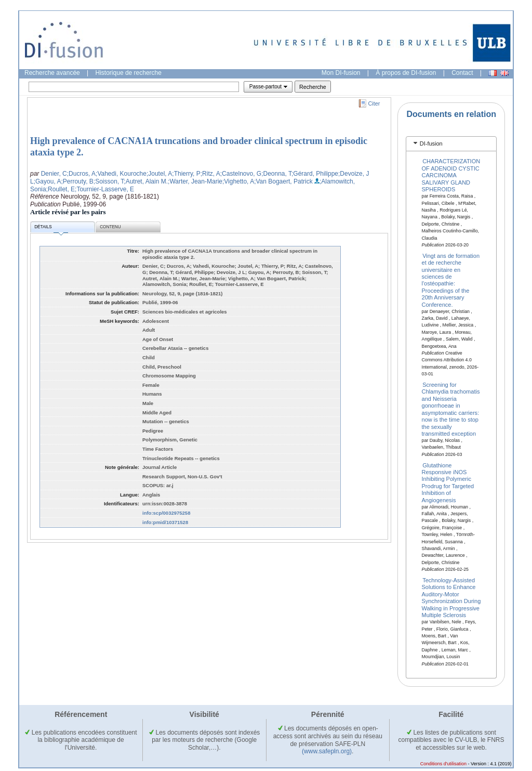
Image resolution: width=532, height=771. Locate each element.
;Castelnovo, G (241, 174)
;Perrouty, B (77, 181)
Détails (51, 228)
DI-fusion (431, 143)
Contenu (110, 227)
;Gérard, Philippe (315, 174)
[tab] (451, 144)
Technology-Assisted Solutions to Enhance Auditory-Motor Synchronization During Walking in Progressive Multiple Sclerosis (451, 598)
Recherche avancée (52, 73)
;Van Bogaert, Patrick (283, 181)
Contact (462, 73)
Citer (374, 103)
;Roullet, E (61, 189)
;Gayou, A (48, 181)
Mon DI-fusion (341, 73)
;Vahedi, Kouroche (121, 174)
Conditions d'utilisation (443, 764)
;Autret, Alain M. (146, 181)
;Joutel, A (159, 174)
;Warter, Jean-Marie (195, 181)
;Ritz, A (210, 174)
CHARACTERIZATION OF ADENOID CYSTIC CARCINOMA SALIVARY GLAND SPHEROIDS (451, 175)
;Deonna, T (276, 174)
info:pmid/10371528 (165, 522)
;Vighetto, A (238, 181)
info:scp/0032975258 (166, 513)
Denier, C (54, 174)
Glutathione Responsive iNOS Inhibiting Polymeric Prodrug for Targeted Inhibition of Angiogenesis (448, 482)
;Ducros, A (81, 174)
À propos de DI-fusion (406, 73)
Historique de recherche (129, 73)
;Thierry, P (186, 174)
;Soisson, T (109, 181)
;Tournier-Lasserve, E (104, 189)
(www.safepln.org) (327, 751)
